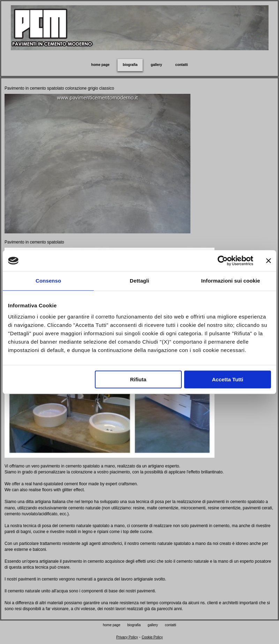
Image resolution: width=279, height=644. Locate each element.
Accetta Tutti (228, 379)
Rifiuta (138, 379)
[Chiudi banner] (269, 261)
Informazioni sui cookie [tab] (231, 281)
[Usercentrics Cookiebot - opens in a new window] (223, 261)
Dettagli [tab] (139, 281)
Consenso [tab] (48, 281)
